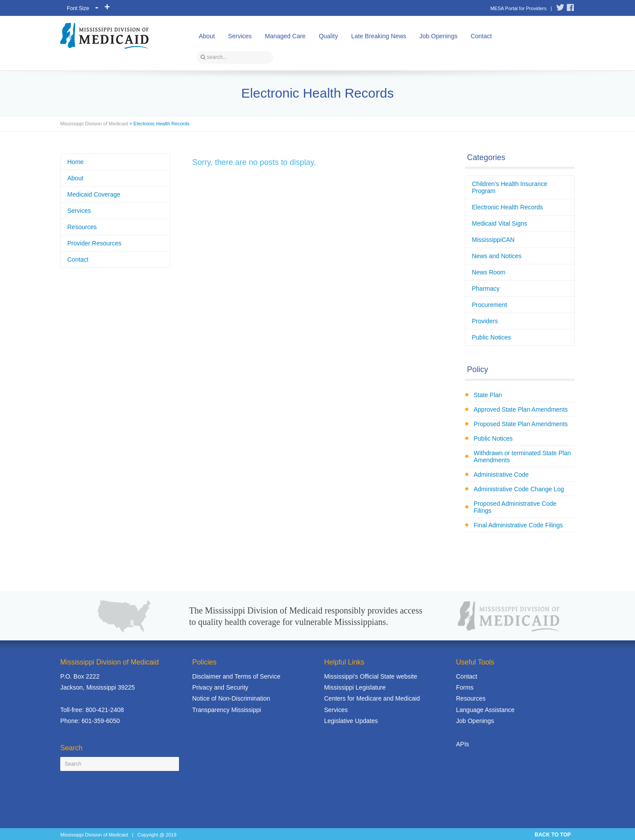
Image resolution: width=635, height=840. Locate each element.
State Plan (488, 395)
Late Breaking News (378, 36)
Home (75, 162)
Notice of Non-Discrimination (231, 698)
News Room (489, 272)
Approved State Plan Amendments (521, 409)
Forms (465, 687)
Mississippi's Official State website (371, 676)
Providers (485, 321)
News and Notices (497, 256)
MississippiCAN (493, 240)
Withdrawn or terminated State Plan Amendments (522, 457)
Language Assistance (485, 710)
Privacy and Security (220, 687)
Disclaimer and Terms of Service (236, 676)
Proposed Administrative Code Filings (515, 507)
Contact (481, 36)
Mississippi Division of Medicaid (94, 124)
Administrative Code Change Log (519, 489)
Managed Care (285, 36)
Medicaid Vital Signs (500, 223)
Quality (328, 36)
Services (240, 36)
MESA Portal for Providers (518, 8)
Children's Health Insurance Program (510, 187)
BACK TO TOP (553, 835)
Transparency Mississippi (227, 710)
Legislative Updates (351, 721)
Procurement (489, 305)
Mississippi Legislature (355, 687)
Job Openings (438, 36)
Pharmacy (486, 289)
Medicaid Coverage (94, 194)
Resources (82, 227)
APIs (463, 744)
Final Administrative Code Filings (518, 525)
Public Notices (491, 337)
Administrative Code (501, 475)
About (207, 36)
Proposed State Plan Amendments (521, 424)
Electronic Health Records (507, 207)
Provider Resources (94, 243)
